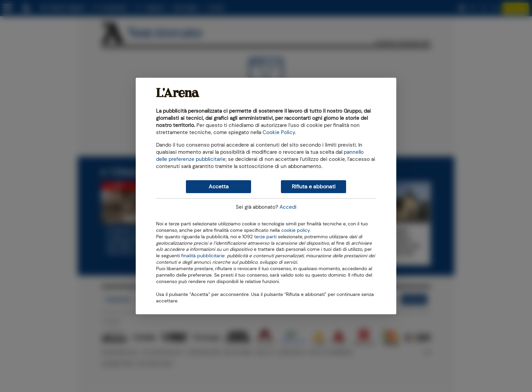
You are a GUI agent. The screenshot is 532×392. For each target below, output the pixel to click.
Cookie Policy (279, 132)
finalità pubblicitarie (203, 255)
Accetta (219, 186)
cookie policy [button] (296, 230)
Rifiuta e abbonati (314, 186)
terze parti (265, 236)
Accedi (288, 207)
